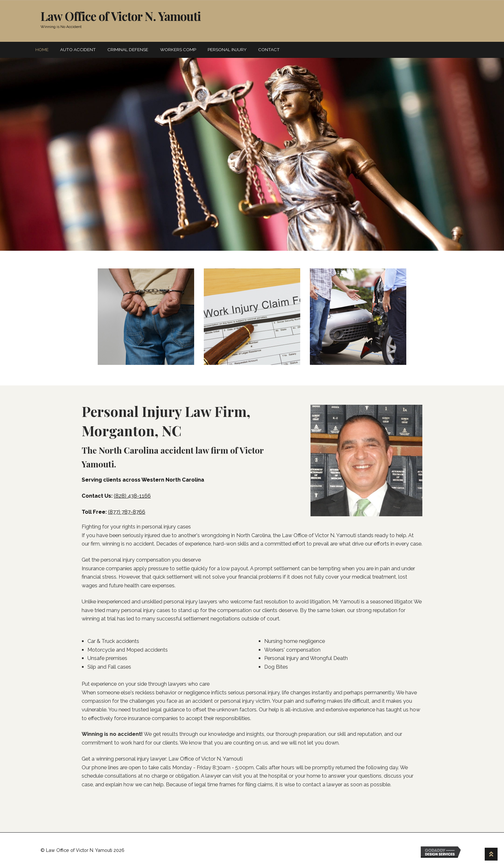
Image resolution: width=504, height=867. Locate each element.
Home (42, 50)
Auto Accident (78, 50)
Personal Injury (227, 50)
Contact (269, 50)
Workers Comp (178, 50)
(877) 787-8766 (127, 512)
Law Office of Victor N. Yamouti (121, 16)
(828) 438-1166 (132, 496)
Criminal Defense (128, 50)
